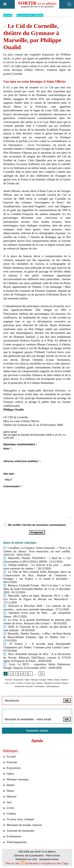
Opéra (27, 680)
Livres (13, 683)
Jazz (7, 683)
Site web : (9, 474)
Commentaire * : (13, 486)
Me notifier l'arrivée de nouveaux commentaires (37, 525)
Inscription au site (51, 863)
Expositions (18, 680)
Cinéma (20, 683)
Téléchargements (53, 686)
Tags (66, 863)
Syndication (32, 863)
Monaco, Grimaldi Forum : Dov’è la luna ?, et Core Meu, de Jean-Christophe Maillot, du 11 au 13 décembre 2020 (37, 589)
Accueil (8, 15)
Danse (57, 680)
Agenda (37, 741)
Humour (64, 680)
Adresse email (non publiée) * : (22, 461)
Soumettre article (37, 731)
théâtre (50, 680)
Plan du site (12, 863)
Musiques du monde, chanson (56, 683)
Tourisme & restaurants (24, 686)
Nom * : (8, 449)
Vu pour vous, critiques (30, 15)
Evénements (40, 686)
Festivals (9, 680)
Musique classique (38, 680)
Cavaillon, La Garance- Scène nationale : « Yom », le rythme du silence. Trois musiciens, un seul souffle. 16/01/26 (37, 551)
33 (42, 674)
